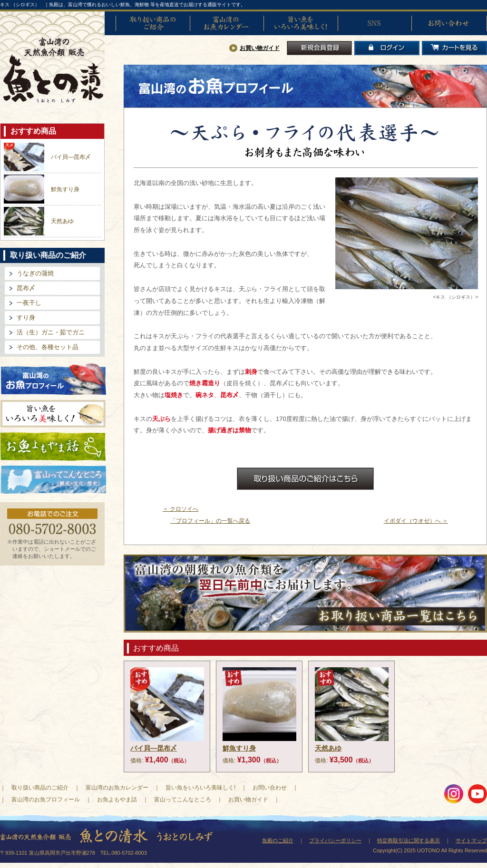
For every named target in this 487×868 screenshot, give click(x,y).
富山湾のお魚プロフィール (53, 378)
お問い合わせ (448, 23)
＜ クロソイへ (180, 509)
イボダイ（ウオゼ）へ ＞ (416, 521)
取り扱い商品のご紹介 (153, 23)
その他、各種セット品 (48, 347)
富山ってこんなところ (183, 800)
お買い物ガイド (260, 48)
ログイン (387, 48)
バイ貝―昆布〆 (71, 157)
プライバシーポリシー (335, 840)
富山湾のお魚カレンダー (227, 23)
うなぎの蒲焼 (35, 273)
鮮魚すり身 (65, 189)
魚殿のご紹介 (278, 840)
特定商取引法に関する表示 (409, 840)
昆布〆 (26, 288)
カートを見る (454, 48)
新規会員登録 (319, 48)
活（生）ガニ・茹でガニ (51, 332)
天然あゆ (62, 221)
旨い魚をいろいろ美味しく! (301, 23)
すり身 (26, 317)
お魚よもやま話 (53, 447)
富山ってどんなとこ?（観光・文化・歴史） (53, 480)
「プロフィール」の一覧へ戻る (210, 521)
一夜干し (29, 303)
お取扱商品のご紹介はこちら (305, 479)
